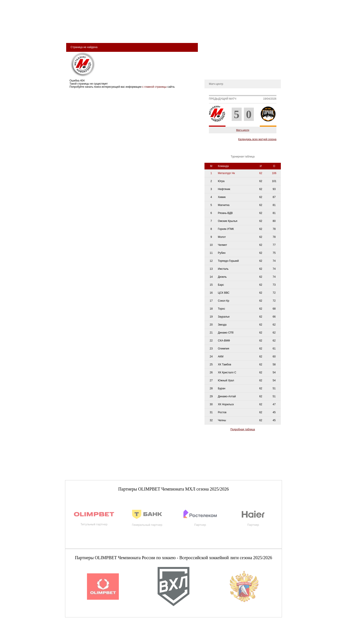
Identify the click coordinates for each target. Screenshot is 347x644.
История (212, 52)
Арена (114, 33)
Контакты (212, 72)
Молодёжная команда (168, 33)
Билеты (79, 33)
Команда (134, 33)
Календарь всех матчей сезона (257, 139)
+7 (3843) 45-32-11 (80, 640)
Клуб (97, 33)
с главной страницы (155, 87)
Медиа (200, 33)
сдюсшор (267, 33)
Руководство (214, 58)
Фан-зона (243, 33)
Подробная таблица (243, 429)
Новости (212, 65)
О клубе (212, 45)
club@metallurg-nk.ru (81, 635)
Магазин (221, 33)
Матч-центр (243, 130)
